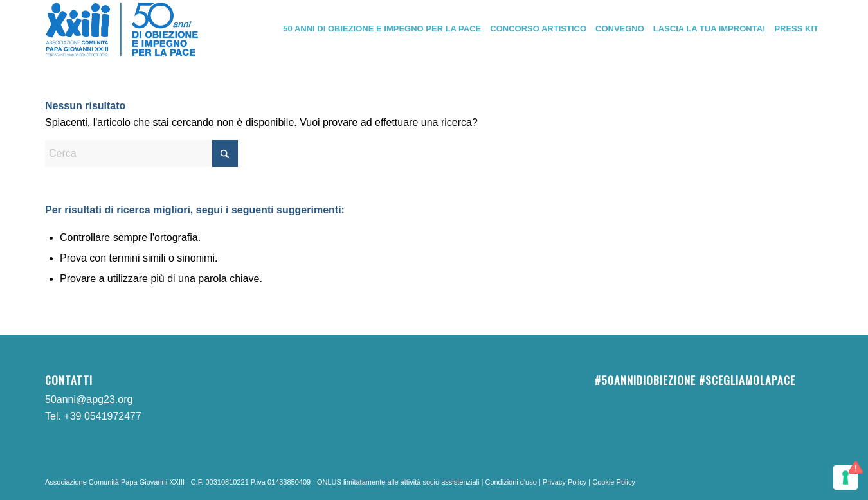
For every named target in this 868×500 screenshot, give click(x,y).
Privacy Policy (565, 482)
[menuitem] (382, 29)
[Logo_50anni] (122, 29)
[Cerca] (141, 154)
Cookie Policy (614, 482)
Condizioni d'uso (511, 482)
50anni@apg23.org (89, 399)
